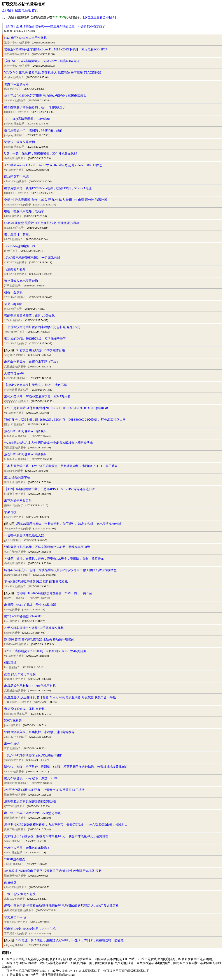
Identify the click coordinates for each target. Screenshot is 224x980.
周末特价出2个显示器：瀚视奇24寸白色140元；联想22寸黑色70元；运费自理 (56, 836)
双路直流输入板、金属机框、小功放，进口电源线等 (39, 732)
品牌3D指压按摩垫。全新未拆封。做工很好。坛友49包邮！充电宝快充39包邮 (69, 524)
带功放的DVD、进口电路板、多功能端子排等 (35, 339)
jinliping (9, 124)
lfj (5, 251)
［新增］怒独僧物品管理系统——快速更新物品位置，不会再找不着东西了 (55, 26)
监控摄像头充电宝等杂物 (21, 281)
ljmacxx (8, 517)
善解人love (10, 922)
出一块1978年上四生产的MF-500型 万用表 (32, 813)
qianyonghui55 (12, 205)
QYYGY (9, 806)
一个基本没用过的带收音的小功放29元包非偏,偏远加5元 (42, 327)
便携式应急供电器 (16, 84)
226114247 (10, 297)
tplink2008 (10, 181)
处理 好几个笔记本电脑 (20, 674)
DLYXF (8, 772)
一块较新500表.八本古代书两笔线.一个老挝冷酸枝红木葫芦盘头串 (49, 443)
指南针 (8, 505)
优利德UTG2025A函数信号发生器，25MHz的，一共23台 (54, 593)
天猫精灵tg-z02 (14, 373)
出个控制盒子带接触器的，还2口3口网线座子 (35, 107)
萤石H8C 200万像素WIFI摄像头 (25, 454)
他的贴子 (24, 43)
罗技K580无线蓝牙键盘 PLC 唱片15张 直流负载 (36, 582)
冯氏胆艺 (9, 448)
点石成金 (9, 367)
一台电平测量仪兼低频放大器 (24, 535)
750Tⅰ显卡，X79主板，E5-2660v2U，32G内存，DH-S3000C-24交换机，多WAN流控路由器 (65, 420)
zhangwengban (12, 529)
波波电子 (9, 494)
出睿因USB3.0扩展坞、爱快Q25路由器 (30, 605)
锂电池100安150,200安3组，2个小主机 (30, 929)
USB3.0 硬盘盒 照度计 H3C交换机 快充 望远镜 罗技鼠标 (42, 223)
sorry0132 (10, 355)
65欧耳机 (10, 663)
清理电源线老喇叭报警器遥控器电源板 (30, 802)
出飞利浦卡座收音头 (18, 501)
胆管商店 (9, 818)
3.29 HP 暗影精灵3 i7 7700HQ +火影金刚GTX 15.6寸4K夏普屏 (45, 651)
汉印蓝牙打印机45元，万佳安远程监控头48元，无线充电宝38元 (47, 547)
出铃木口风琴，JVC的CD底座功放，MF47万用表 (37, 397)
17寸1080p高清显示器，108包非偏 (27, 119)
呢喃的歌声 (11, 783)
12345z (8, 320)
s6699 (7, 309)
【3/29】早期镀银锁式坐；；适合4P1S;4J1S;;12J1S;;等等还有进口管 (50, 489)
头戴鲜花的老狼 (13, 910)
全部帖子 (8, 10)
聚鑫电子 (9, 679)
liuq (6, 667)
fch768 (8, 239)
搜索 (18, 10)
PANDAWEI (11, 644)
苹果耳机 (10, 512)
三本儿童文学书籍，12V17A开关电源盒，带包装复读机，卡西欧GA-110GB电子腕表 (61, 466)
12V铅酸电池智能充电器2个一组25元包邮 (32, 258)
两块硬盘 (10, 883)
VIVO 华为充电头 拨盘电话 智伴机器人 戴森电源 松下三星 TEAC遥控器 (53, 73)
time (6, 610)
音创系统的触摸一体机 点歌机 (24, 709)
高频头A (9, 899)
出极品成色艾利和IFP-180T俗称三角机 (30, 686)
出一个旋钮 (12, 744)
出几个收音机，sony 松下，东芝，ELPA (31, 778)
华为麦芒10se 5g (15, 917)
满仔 (7, 89)
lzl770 (7, 216)
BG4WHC (10, 598)
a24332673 (10, 262)
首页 (35, 10)
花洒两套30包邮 (15, 269)
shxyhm (8, 77)
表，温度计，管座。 (18, 235)
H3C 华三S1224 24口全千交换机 (25, 38)
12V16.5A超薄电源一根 (20, 246)
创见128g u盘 (13, 304)
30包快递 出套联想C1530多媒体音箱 (41, 350)
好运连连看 (11, 390)
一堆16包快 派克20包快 (20, 894)
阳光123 (9, 424)
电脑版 (26, 10)
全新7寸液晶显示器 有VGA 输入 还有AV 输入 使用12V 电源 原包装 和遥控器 (56, 200)
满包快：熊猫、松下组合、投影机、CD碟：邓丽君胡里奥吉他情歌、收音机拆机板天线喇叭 (66, 767)
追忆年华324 (11, 43)
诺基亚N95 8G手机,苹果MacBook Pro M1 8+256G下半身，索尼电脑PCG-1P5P (56, 49)
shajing (8, 471)
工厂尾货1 (10, 933)
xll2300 (8, 864)
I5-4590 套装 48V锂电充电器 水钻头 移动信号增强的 (39, 640)
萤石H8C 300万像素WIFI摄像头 (25, 431)
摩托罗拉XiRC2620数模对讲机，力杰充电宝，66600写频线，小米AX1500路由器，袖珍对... (65, 825)
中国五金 (9, 482)
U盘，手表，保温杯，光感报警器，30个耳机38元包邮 (40, 154)
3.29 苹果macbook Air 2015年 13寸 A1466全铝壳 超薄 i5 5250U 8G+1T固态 (53, 165)
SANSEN (9, 100)
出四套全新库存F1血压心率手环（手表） (32, 362)
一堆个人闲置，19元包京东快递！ (27, 848)
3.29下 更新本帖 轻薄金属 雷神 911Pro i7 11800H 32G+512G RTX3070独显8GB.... (58, 408)
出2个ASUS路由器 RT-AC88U (24, 616)
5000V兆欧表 (13, 721)
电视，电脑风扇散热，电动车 (24, 211)
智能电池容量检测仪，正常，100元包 (29, 316)
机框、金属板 (13, 292)
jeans (7, 725)
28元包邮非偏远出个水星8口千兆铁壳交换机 (34, 628)
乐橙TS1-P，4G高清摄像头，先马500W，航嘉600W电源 (42, 61)
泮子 (7, 286)
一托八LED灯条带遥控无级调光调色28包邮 (33, 755)
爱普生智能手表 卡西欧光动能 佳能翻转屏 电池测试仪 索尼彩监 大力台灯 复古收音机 (62, 906)
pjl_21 (8, 540)
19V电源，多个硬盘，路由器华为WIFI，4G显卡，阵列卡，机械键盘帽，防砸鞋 (70, 940)
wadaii (8, 841)
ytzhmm (8, 760)
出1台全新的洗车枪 (17, 478)
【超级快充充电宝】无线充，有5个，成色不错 (36, 385)
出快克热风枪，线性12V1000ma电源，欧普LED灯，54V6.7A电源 (48, 188)
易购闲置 (9, 158)
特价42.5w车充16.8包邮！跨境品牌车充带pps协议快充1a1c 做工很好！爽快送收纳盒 (60, 570)
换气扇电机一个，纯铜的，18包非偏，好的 (33, 130)
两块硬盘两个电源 (16, 177)
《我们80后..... (12, 702)
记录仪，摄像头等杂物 (19, 142)
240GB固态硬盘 (15, 859)
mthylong (9, 945)
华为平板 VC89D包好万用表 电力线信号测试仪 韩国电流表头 (45, 96)
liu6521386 (10, 378)
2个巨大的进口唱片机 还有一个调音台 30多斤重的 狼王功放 (44, 790)
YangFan (9, 332)
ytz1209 (8, 170)
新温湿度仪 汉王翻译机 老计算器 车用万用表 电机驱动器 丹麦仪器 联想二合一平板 (60, 697)
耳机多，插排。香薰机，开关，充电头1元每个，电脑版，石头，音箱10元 (54, 559)
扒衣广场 (9, 552)
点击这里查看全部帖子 (100, 17)
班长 (7, 748)
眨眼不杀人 (11, 436)
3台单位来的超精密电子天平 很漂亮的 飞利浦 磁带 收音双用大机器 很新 (53, 871)
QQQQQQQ (11, 112)
